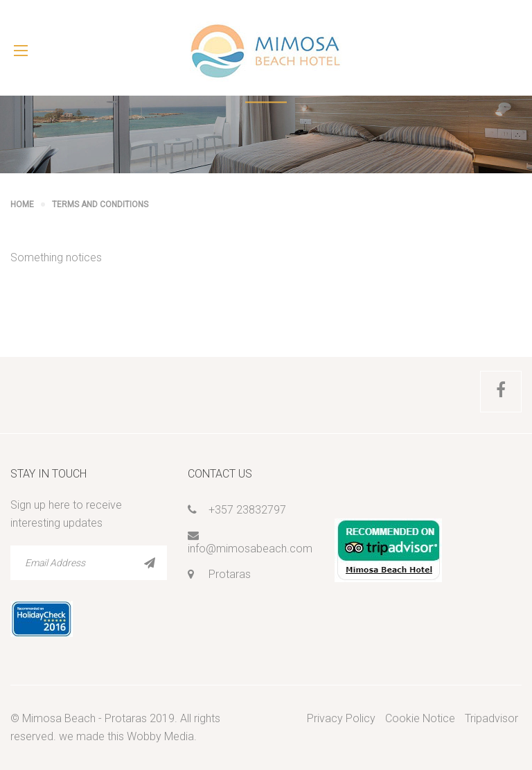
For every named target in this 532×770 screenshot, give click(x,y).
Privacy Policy (341, 718)
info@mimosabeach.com (250, 549)
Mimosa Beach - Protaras (85, 718)
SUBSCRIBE (150, 563)
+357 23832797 (247, 510)
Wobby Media (160, 736)
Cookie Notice (420, 718)
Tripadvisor (491, 718)
